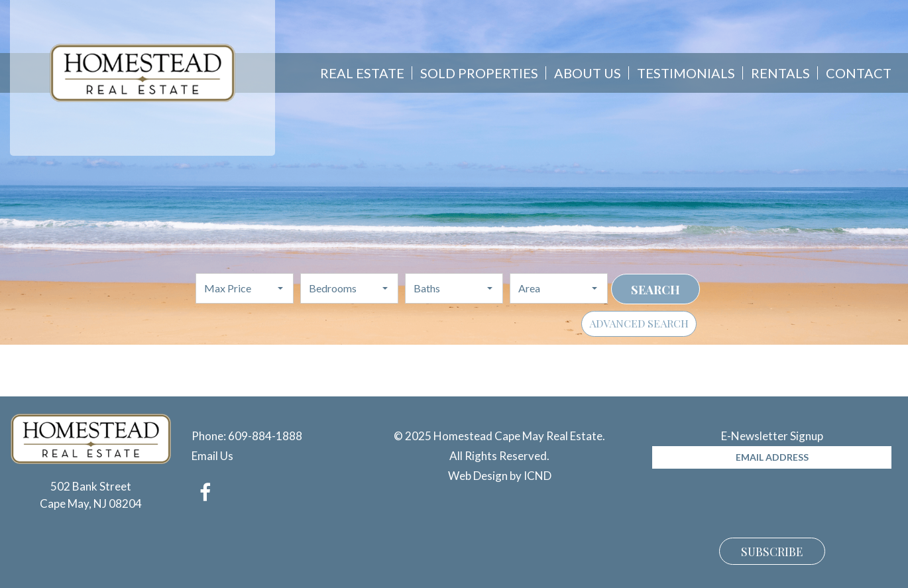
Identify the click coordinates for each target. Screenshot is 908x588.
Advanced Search (639, 323)
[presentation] (753, 501)
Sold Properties (479, 73)
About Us (588, 73)
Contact (859, 73)
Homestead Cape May (143, 73)
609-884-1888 (265, 436)
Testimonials (686, 73)
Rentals (780, 73)
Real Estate (362, 73)
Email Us (212, 456)
